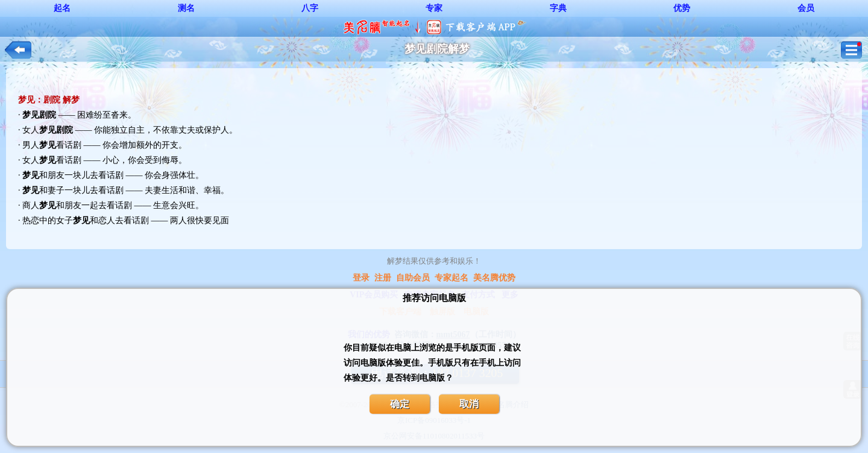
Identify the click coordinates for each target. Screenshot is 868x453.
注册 (383, 278)
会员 (806, 8)
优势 (682, 8)
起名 (62, 8)
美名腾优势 (494, 278)
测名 (186, 8)
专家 (434, 8)
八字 (310, 8)
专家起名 (451, 278)
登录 (361, 278)
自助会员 (413, 278)
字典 (558, 8)
